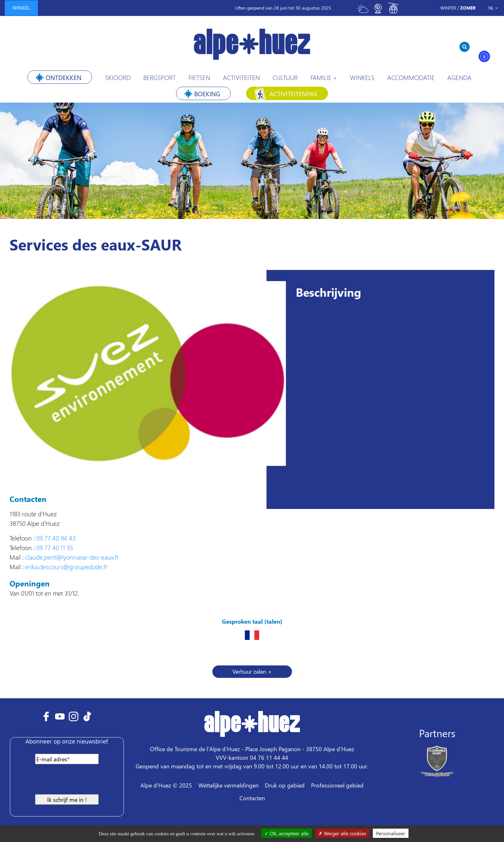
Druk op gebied (285, 785)
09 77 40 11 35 (55, 547)
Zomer (468, 8)
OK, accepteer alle (286, 833)
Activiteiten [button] (241, 77)
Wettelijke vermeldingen (228, 785)
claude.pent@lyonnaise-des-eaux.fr (72, 557)
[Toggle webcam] (378, 11)
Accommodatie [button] (411, 77)
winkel (21, 7)
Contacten (252, 798)
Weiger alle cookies (342, 833)
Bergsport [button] (160, 77)
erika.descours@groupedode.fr (66, 566)
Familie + (324, 77)
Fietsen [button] (199, 77)
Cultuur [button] (285, 77)
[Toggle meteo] (363, 11)
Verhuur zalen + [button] (252, 671)
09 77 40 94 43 (56, 538)
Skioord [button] (118, 77)
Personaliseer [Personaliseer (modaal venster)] (391, 833)
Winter (448, 8)
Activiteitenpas (293, 93)
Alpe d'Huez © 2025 (166, 785)
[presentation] (65, 782)
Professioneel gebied (337, 785)
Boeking (207, 93)
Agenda (459, 77)
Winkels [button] (362, 77)
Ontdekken (64, 77)
